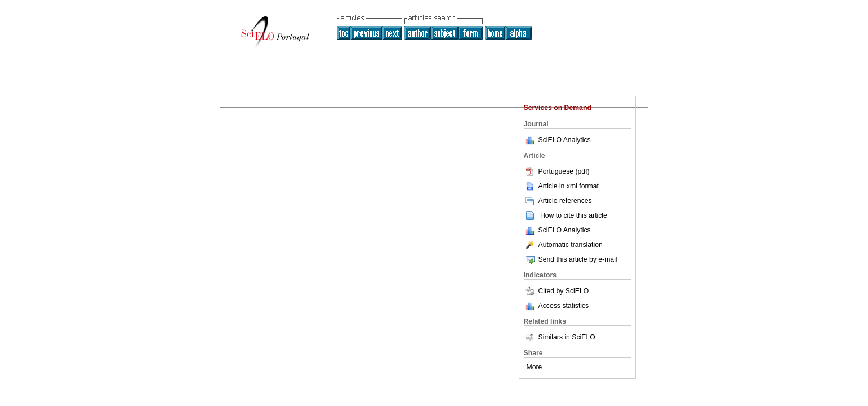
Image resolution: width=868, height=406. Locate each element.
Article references (558, 201)
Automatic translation (563, 245)
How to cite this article (574, 215)
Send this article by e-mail (571, 259)
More (535, 367)
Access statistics (564, 306)
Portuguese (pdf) (557, 171)
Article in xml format (561, 186)
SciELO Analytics (565, 140)
